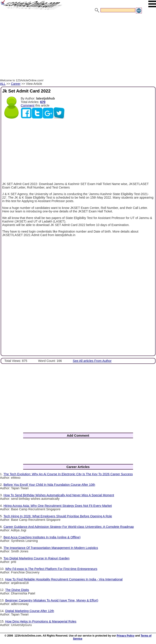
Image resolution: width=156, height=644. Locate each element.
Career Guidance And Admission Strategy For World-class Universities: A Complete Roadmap (69, 527)
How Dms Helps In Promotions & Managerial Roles (41, 621)
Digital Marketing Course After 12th (30, 611)
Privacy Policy (126, 636)
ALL (3, 84)
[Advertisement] (78, 47)
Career (16, 84)
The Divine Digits (17, 590)
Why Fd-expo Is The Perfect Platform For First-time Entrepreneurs (51, 569)
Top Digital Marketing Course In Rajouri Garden (36, 558)
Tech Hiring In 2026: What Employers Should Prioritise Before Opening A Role (58, 516)
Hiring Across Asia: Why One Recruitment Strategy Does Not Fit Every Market (58, 506)
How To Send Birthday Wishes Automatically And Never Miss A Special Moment (59, 495)
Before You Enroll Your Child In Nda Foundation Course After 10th (49, 485)
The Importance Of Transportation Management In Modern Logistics (51, 548)
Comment (28, 105)
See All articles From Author (92, 361)
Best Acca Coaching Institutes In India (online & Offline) (42, 537)
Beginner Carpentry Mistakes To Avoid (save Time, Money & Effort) (52, 600)
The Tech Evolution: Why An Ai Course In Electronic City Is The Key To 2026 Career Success (68, 474)
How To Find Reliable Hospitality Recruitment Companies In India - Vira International (64, 579)
